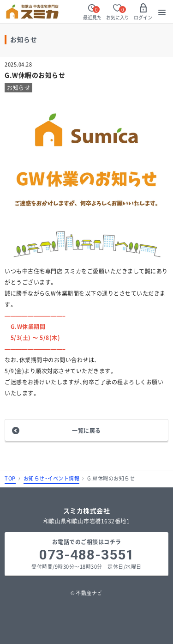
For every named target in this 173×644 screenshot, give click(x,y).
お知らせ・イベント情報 (52, 478)
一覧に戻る (86, 431)
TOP (10, 478)
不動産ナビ (86, 593)
